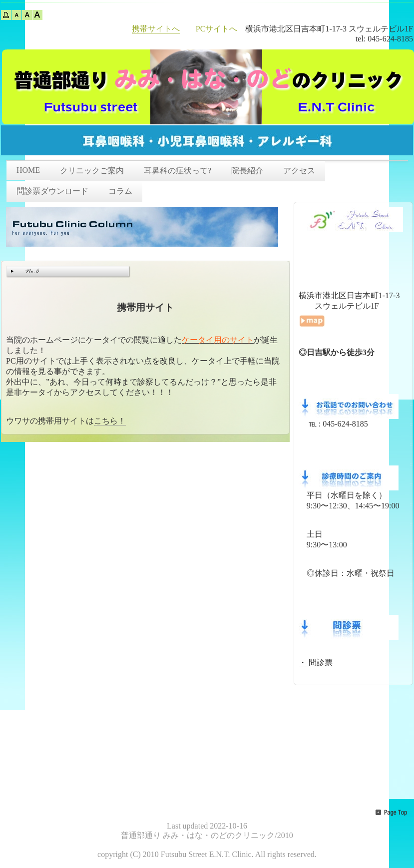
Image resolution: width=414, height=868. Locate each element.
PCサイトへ (217, 29)
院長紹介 (247, 171)
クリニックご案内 (92, 171)
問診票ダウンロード (52, 191)
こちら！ (110, 421)
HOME (28, 170)
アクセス (299, 171)
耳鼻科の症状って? (178, 171)
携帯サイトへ (156, 29)
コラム (120, 191)
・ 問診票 (316, 662)
